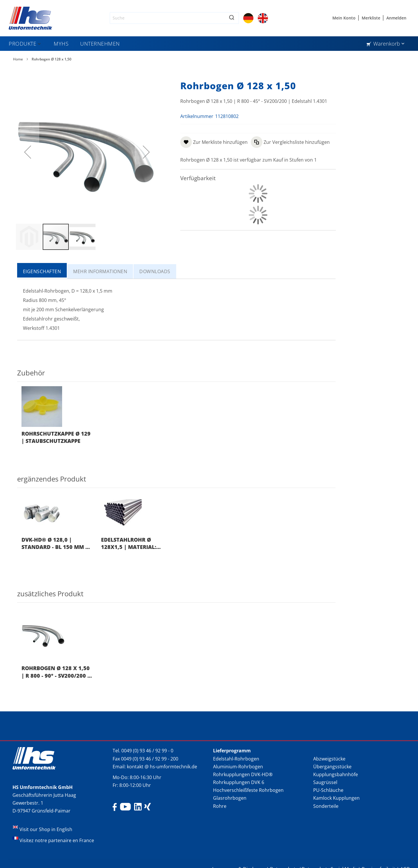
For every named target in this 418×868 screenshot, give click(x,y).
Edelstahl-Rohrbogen (236, 759)
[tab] (42, 271)
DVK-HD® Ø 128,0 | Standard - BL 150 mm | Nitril (55, 544)
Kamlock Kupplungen (336, 798)
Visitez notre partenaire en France (57, 840)
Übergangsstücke (332, 767)
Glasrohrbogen (230, 798)
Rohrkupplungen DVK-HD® (243, 774)
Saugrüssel (325, 782)
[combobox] (174, 18)
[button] (29, 237)
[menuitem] (25, 44)
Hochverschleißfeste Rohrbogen (248, 790)
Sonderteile (326, 806)
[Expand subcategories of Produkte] (39, 44)
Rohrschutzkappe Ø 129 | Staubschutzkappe (56, 437)
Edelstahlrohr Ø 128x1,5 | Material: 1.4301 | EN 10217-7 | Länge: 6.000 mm (129, 544)
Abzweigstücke (329, 759)
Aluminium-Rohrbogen (238, 767)
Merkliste (371, 18)
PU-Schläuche (328, 790)
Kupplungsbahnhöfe (336, 774)
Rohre (220, 806)
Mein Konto (344, 18)
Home (18, 59)
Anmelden (396, 18)
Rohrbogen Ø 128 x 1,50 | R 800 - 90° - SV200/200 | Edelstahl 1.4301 (56, 672)
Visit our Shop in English (46, 829)
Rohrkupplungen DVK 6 (239, 782)
